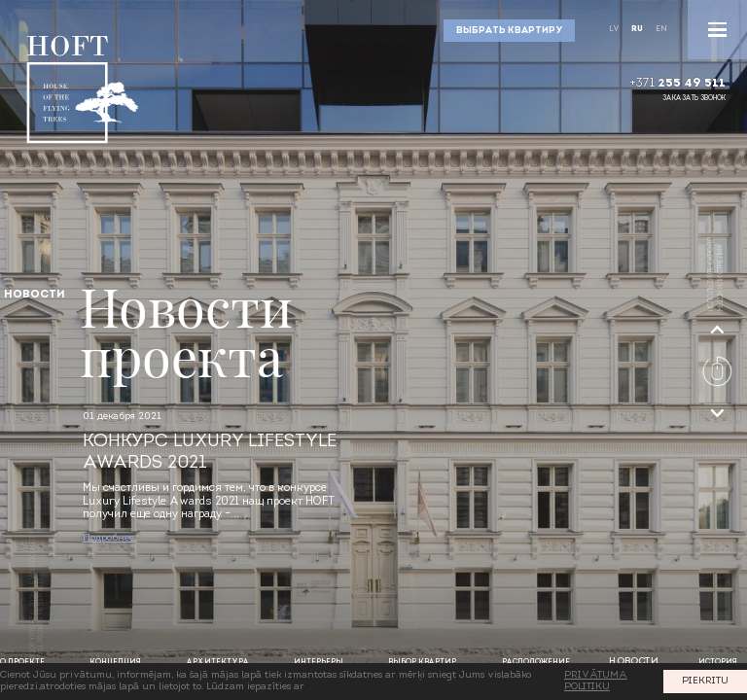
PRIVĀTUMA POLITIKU (596, 681)
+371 (677, 84)
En (661, 29)
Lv (614, 29)
